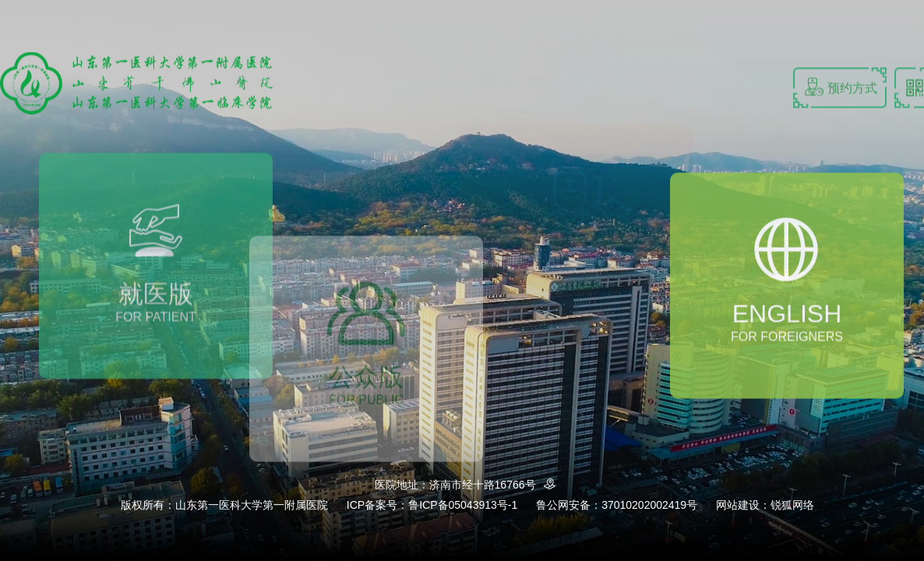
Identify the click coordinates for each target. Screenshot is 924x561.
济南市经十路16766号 (495, 485)
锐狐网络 (792, 505)
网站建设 (738, 505)
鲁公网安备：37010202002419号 (617, 505)
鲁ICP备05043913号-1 (463, 505)
